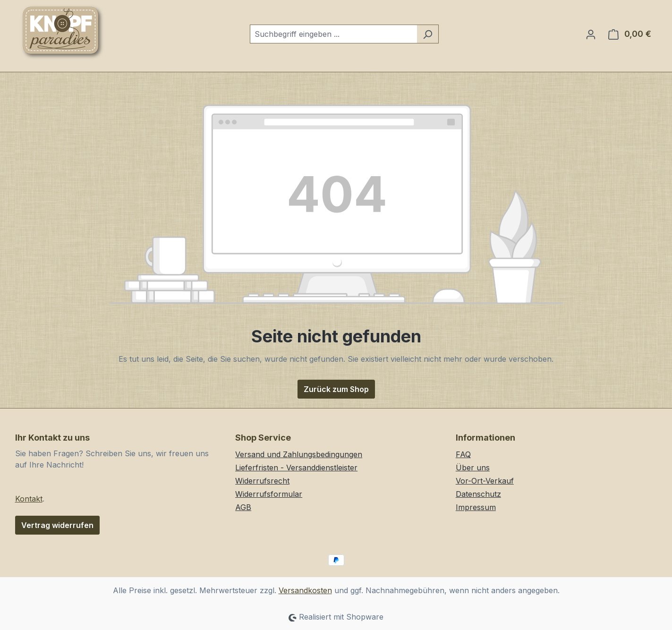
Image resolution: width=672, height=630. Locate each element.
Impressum (476, 507)
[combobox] (333, 34)
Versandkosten (305, 590)
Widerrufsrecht (262, 481)
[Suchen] (428, 34)
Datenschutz (478, 494)
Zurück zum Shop (336, 389)
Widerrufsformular (269, 494)
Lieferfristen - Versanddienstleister (296, 468)
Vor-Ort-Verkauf (485, 481)
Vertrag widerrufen (57, 525)
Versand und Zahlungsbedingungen (299, 454)
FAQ (463, 454)
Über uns (473, 468)
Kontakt (29, 499)
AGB (243, 507)
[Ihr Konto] (591, 34)
